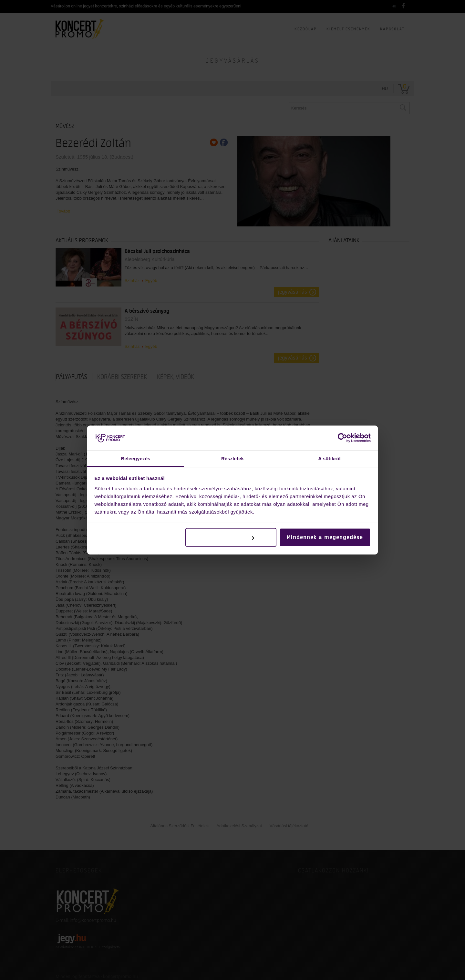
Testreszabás (231, 537)
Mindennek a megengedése (325, 537)
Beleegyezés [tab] (135, 458)
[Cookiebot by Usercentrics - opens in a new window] (342, 438)
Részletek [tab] (232, 458)
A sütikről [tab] (329, 458)
